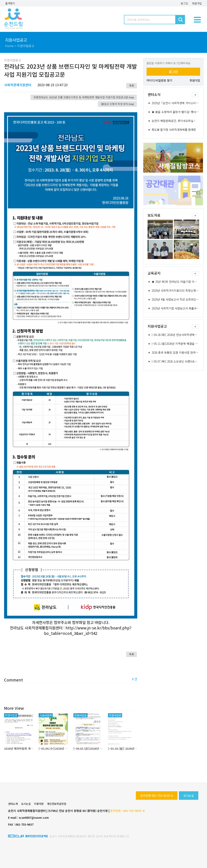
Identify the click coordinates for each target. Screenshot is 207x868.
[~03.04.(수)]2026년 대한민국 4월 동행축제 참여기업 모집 (53, 748)
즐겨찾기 (10, 3)
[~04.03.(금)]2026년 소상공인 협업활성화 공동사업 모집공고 (88, 748)
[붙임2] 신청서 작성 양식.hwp (117, 104)
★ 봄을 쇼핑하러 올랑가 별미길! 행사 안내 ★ (177, 112)
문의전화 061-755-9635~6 (157, 796)
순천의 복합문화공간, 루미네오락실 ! (171, 121)
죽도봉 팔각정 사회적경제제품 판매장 (172, 130)
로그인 (184, 3)
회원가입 (197, 3)
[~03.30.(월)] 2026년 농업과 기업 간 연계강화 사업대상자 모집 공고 (123, 748)
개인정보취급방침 (57, 804)
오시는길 (189, 796)
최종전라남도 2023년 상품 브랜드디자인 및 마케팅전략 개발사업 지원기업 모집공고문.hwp (84, 97)
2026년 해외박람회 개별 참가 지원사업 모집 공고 (19, 748)
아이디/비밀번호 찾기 (159, 80)
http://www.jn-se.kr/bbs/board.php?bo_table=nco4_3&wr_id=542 (88, 630)
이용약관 (39, 804)
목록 (132, 85)
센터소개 (13, 804)
